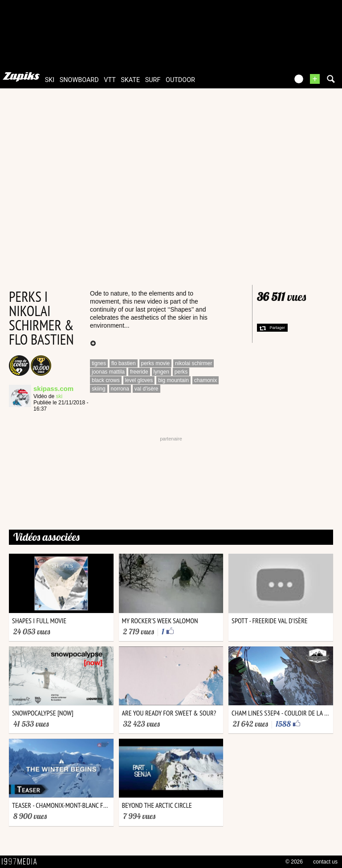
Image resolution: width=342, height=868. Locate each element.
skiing (99, 389)
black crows (106, 380)
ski (50, 80)
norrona (120, 389)
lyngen (161, 372)
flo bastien (124, 363)
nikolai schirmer (193, 363)
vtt (110, 80)
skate (130, 80)
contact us (325, 862)
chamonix (206, 380)
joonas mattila (108, 372)
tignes (99, 363)
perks (181, 372)
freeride (139, 372)
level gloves (139, 380)
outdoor (180, 80)
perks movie (156, 363)
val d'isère (147, 389)
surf (153, 80)
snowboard (79, 80)
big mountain (173, 380)
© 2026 (294, 862)
